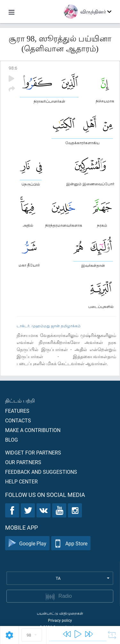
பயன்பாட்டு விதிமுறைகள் (60, 613)
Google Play (27, 543)
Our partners (23, 462)
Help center (21, 481)
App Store (71, 543)
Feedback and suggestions (41, 472)
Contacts (18, 420)
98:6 (13, 68)
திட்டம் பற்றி (20, 400)
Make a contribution (33, 430)
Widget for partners (33, 452)
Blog (12, 440)
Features (17, 411)
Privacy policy (60, 620)
